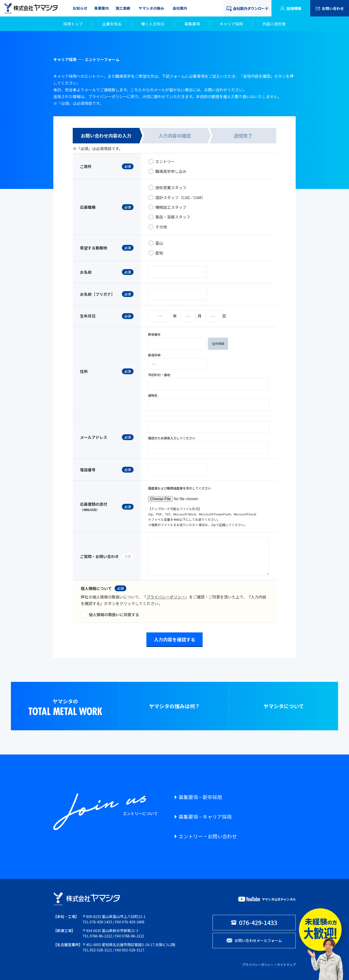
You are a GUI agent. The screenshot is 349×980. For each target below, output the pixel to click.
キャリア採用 (231, 24)
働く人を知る (153, 24)
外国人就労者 (274, 24)
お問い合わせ (330, 8)
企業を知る (112, 24)
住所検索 (218, 344)
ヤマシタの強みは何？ (174, 706)
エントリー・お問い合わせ (208, 836)
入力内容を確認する (175, 639)
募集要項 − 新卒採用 (200, 797)
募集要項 (192, 24)
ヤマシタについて (284, 706)
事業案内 (102, 8)
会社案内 (180, 8)
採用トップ (73, 24)
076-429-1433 (101, 922)
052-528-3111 (101, 950)
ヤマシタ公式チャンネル (267, 899)
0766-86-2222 (101, 936)
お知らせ (80, 8)
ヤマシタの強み (151, 8)
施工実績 (123, 8)
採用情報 (291, 8)
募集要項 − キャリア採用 (205, 817)
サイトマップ (286, 965)
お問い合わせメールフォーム (254, 940)
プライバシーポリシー (166, 597)
